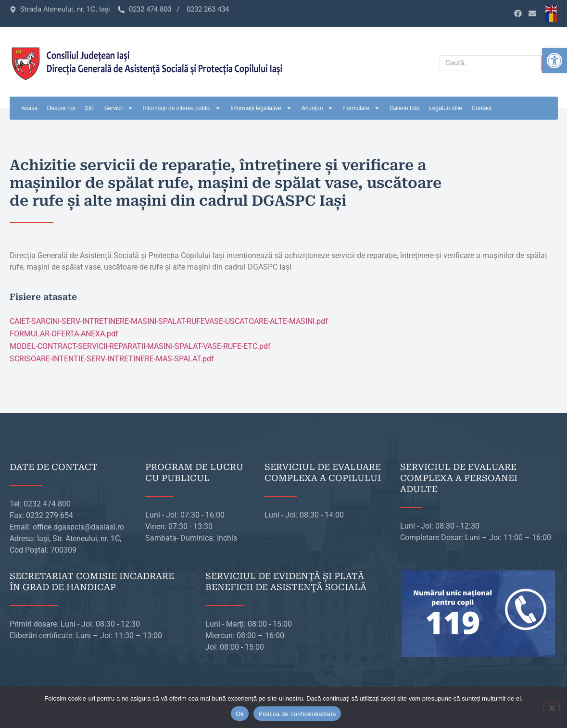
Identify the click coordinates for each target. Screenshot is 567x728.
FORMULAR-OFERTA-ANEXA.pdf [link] (64, 334)
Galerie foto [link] (404, 108)
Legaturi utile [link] (446, 108)
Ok (240, 714)
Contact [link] (482, 108)
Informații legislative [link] (261, 108)
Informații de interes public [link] (182, 108)
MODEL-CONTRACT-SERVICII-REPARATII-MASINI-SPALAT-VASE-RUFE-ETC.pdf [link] (140, 346)
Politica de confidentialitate (297, 714)
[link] (554, 61)
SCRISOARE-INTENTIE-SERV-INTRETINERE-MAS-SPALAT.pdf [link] (112, 359)
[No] (552, 707)
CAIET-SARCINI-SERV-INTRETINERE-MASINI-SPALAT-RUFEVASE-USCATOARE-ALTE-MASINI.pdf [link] (169, 321)
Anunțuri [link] (318, 108)
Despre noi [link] (61, 108)
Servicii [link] (119, 108)
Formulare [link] (361, 108)
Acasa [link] (30, 108)
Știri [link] (90, 108)
